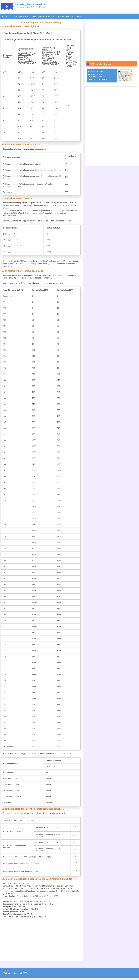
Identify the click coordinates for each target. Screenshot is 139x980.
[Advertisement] (41, 940)
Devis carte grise (65, 16)
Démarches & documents (44, 16)
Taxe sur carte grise (20, 16)
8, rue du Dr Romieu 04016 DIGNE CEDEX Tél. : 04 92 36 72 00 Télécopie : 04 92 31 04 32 (98, 75)
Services (80, 16)
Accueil (5, 16)
